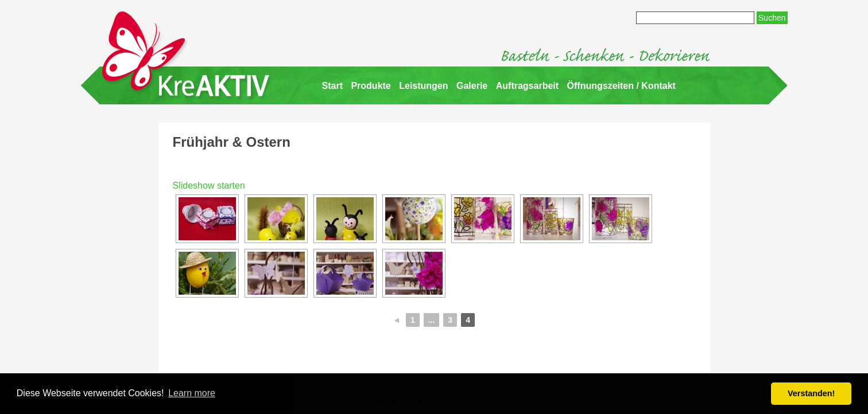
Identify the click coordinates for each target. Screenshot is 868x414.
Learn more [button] (192, 393)
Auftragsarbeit (527, 86)
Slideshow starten (209, 185)
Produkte (371, 86)
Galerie (472, 86)
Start (332, 86)
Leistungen (423, 86)
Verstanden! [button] (811, 393)
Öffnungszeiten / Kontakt (621, 86)
